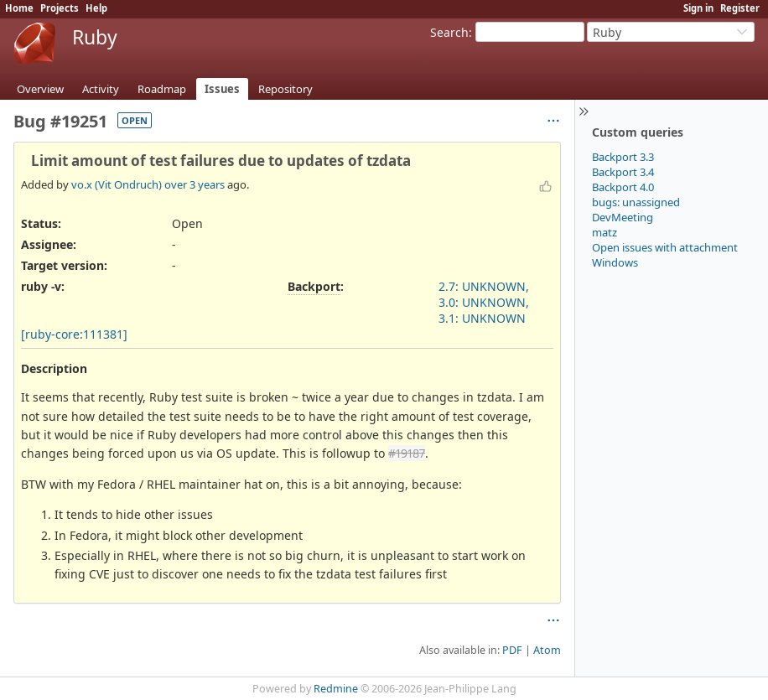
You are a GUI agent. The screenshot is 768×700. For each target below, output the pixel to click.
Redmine (336, 689)
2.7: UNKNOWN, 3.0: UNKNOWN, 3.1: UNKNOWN (484, 302)
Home (19, 8)
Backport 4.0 (623, 187)
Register (740, 8)
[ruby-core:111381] (74, 334)
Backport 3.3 (623, 157)
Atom (547, 650)
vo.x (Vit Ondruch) (117, 184)
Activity (101, 89)
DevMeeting (623, 217)
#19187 (407, 453)
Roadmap (162, 89)
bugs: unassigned (636, 202)
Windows (615, 262)
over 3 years (195, 184)
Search (449, 32)
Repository (285, 89)
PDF (512, 650)
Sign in (698, 8)
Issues (222, 89)
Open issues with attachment (665, 247)
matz (605, 232)
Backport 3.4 (623, 172)
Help (96, 8)
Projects (60, 8)
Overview (40, 89)
